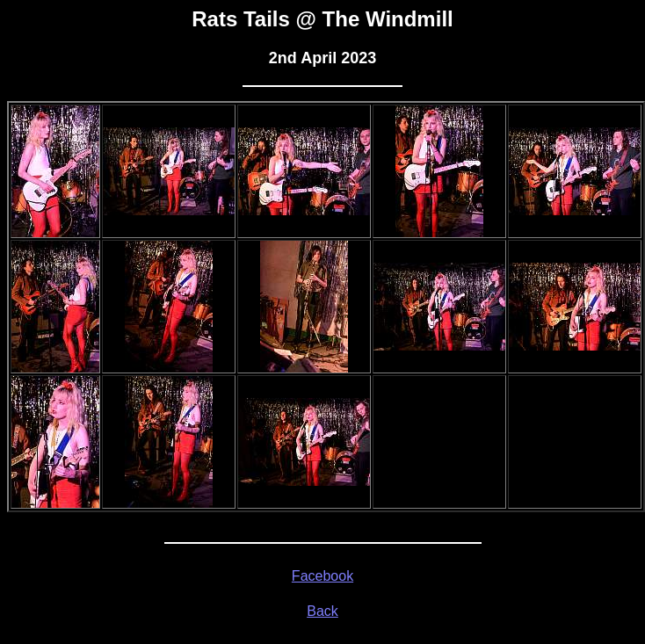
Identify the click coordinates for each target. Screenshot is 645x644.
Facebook (322, 576)
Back (322, 611)
